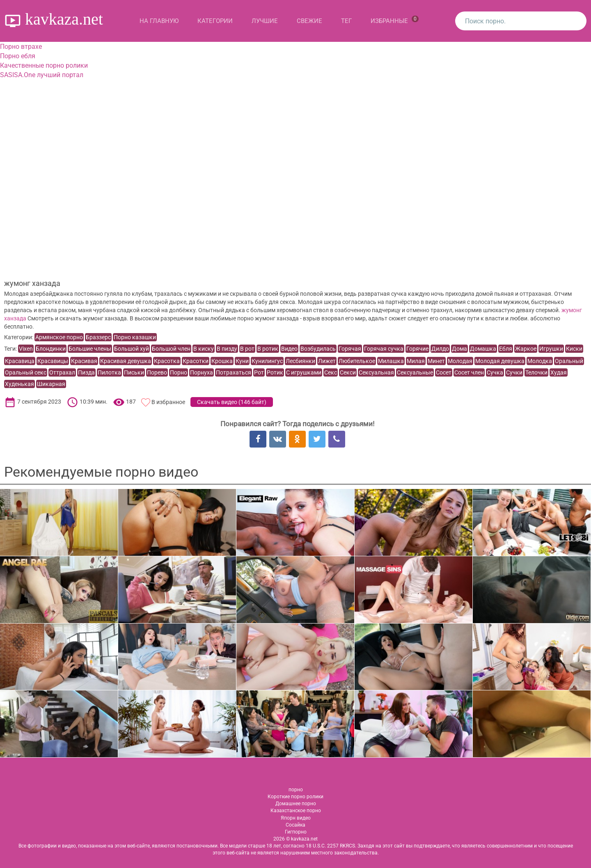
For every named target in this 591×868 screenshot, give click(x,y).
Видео (289, 349)
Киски (574, 349)
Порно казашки (135, 337)
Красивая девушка (126, 361)
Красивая (84, 361)
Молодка (540, 361)
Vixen (26, 349)
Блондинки (51, 349)
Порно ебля (18, 56)
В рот (247, 349)
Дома (459, 349)
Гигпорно (296, 832)
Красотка (167, 361)
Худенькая (19, 384)
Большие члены (90, 349)
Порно (179, 372)
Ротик (275, 372)
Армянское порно (59, 337)
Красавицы (53, 361)
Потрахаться (234, 372)
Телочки (536, 372)
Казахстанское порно (296, 811)
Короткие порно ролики (295, 797)
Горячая (350, 349)
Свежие (309, 21)
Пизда (86, 372)
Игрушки (551, 349)
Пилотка (109, 372)
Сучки (514, 372)
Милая (416, 361)
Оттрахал (62, 372)
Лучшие (265, 21)
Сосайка (295, 825)
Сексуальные (415, 372)
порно (296, 790)
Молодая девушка (500, 361)
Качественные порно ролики (44, 65)
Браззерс (98, 337)
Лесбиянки (300, 361)
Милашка (391, 361)
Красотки (196, 361)
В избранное (168, 402)
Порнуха (202, 372)
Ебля (506, 349)
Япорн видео (296, 818)
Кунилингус (267, 361)
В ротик (268, 349)
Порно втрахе (21, 47)
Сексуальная (376, 372)
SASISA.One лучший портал (42, 75)
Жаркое (526, 349)
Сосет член (469, 372)
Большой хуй (132, 349)
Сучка (495, 372)
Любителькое (357, 361)
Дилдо (440, 349)
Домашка (483, 349)
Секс (331, 372)
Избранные (395, 20)
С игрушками (304, 372)
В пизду (227, 349)
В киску (204, 349)
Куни (242, 361)
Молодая (460, 361)
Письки (134, 372)
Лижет (327, 361)
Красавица (20, 361)
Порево (157, 372)
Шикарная (51, 384)
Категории (215, 21)
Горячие (417, 349)
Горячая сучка (384, 349)
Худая (559, 372)
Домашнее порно (296, 804)
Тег (346, 21)
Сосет (444, 372)
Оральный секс (26, 372)
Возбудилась (318, 349)
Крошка (222, 361)
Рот (259, 372)
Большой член (171, 349)
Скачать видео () (232, 402)
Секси (348, 372)
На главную (159, 21)
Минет (436, 361)
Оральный (569, 361)
